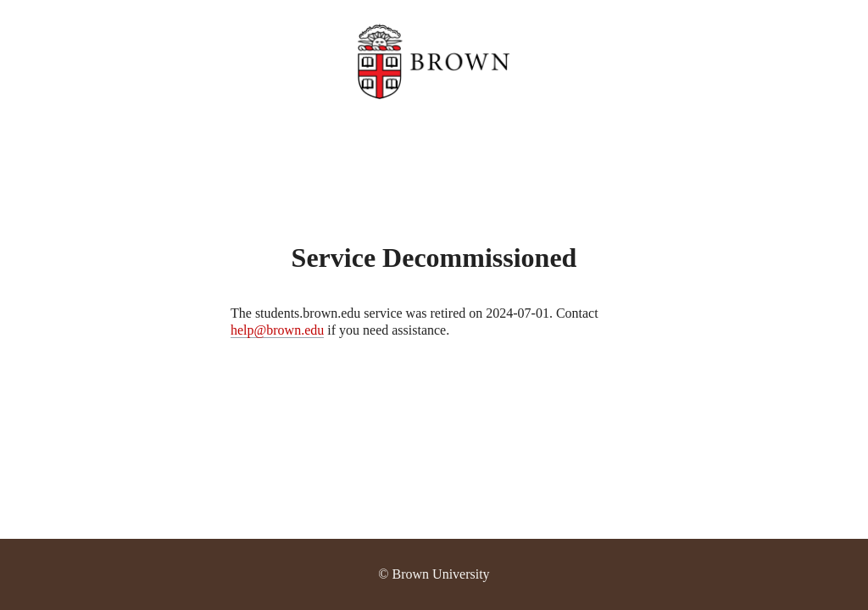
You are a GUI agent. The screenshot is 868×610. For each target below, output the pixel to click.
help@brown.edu (277, 330)
